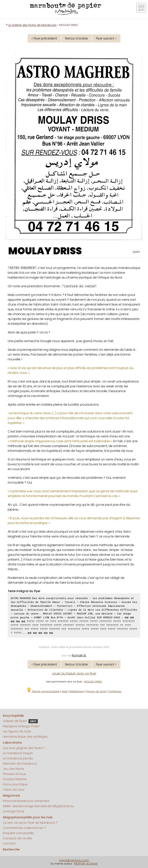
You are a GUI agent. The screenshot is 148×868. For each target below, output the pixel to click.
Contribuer (115, 691)
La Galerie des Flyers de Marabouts (32, 25)
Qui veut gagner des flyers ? (24, 748)
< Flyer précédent (44, 38)
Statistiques (77, 691)
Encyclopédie (13, 716)
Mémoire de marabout (20, 764)
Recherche (11, 849)
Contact (9, 843)
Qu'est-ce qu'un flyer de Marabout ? (30, 823)
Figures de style (96, 691)
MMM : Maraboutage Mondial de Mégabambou (38, 806)
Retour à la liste (77, 38)
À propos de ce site (17, 838)
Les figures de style (17, 731)
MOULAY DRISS (45, 251)
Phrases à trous (14, 774)
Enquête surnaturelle (18, 833)
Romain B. (79, 655)
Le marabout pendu (18, 758)
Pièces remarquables (43, 691)
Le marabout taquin (18, 753)
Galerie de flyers (20, 721)
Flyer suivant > (106, 38)
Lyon (136, 252)
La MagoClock (13, 811)
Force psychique (15, 784)
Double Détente (15, 779)
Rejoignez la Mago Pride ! (21, 726)
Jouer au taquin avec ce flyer (74, 673)
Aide (64, 691)
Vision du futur (14, 790)
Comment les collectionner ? (24, 828)
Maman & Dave (86, 863)
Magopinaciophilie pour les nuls (28, 817)
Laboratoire (12, 743)
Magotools (11, 796)
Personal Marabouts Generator (26, 801)
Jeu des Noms (13, 769)
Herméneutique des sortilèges (25, 737)
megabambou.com (74, 860)
